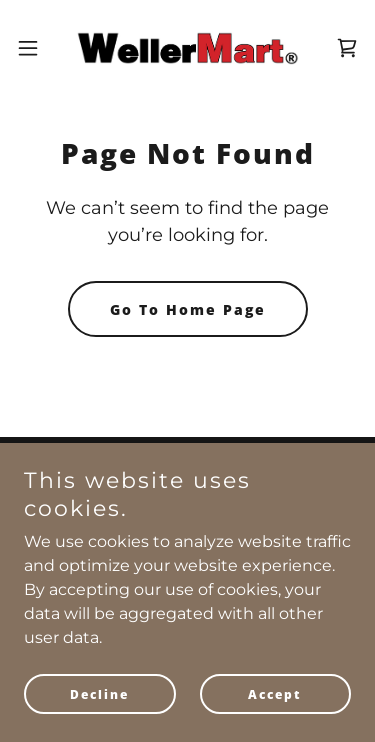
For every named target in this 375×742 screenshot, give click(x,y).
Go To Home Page (188, 309)
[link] (187, 48)
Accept (275, 694)
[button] (35, 48)
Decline (99, 694)
